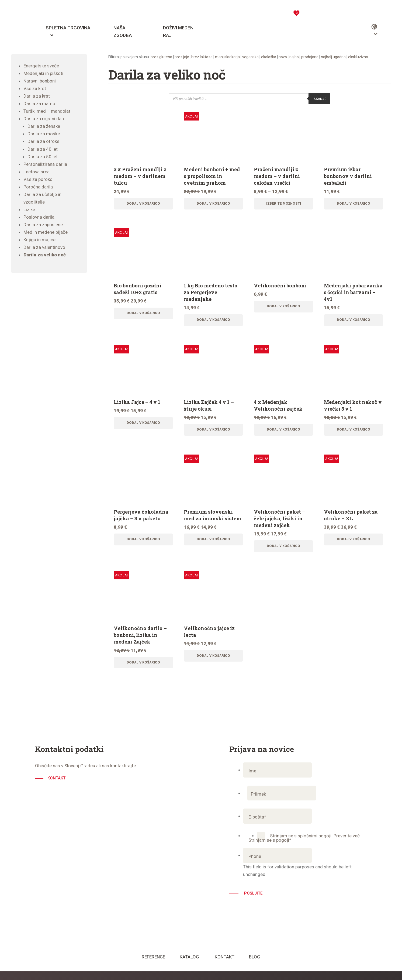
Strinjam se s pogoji (270, 849)
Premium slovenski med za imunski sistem (212, 520)
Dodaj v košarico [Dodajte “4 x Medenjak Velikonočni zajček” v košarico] (283, 434)
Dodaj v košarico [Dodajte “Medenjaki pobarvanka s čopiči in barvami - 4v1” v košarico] (354, 323)
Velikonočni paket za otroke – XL (351, 520)
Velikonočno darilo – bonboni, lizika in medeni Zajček (140, 642)
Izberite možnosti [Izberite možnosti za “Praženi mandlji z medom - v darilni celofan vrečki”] (284, 204)
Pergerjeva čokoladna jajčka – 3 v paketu (141, 520)
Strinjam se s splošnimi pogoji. (315, 845)
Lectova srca (37, 172)
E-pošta (257, 826)
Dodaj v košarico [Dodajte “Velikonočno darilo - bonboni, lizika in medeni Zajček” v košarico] (143, 670)
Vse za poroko (38, 179)
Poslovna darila (39, 217)
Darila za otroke (43, 141)
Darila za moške (44, 134)
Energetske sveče (41, 66)
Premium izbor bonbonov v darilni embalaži (348, 176)
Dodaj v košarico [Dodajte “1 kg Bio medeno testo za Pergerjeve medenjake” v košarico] (213, 323)
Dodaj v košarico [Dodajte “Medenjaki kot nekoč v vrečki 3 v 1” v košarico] (354, 434)
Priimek (260, 803)
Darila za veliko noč (45, 255)
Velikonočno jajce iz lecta (209, 639)
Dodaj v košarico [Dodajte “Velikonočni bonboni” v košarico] (283, 309)
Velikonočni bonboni (280, 287)
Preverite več (347, 845)
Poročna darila (38, 187)
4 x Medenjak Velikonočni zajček (278, 409)
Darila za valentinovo (44, 247)
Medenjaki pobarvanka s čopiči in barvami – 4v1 (353, 294)
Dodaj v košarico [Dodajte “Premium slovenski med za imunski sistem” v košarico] (213, 545)
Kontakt (57, 787)
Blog (255, 965)
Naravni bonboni (40, 81)
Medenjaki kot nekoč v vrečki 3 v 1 (353, 409)
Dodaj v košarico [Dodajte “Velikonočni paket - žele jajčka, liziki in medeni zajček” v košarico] (283, 552)
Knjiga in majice (39, 240)
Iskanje (318, 98)
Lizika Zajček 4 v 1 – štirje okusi (209, 409)
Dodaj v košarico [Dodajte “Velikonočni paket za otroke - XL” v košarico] (354, 545)
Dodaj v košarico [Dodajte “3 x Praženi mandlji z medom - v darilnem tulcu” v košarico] (143, 204)
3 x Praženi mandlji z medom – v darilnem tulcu (140, 176)
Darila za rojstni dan (44, 119)
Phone (255, 865)
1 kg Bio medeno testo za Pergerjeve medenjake (211, 294)
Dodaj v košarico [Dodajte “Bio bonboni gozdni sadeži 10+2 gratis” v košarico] (143, 316)
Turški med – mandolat (47, 111)
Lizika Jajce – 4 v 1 (137, 405)
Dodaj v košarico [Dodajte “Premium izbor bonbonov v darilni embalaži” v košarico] (354, 204)
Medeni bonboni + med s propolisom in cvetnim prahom (212, 176)
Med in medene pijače (46, 232)
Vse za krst (35, 88)
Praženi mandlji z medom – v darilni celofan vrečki (277, 176)
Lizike (29, 209)
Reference (153, 965)
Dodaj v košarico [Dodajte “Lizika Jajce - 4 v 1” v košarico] (143, 427)
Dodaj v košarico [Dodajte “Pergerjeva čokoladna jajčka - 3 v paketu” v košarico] (143, 545)
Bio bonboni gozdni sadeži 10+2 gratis (138, 291)
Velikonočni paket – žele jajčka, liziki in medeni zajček (280, 524)
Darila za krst (37, 96)
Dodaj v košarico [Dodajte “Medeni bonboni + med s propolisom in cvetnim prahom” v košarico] (213, 204)
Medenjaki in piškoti (43, 73)
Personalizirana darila (45, 164)
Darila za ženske (44, 126)
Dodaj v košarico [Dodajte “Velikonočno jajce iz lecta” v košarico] (213, 663)
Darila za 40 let (43, 149)
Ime (252, 780)
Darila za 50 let (43, 157)
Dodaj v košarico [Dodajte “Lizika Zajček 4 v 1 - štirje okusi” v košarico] (213, 434)
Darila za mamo (39, 104)
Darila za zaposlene (43, 225)
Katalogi (190, 965)
